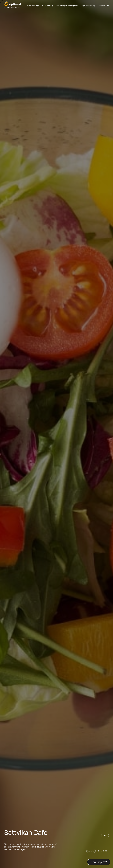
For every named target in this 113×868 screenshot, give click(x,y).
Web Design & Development (67, 5)
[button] (103, 851)
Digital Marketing (88, 5)
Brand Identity (48, 5)
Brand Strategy (33, 5)
